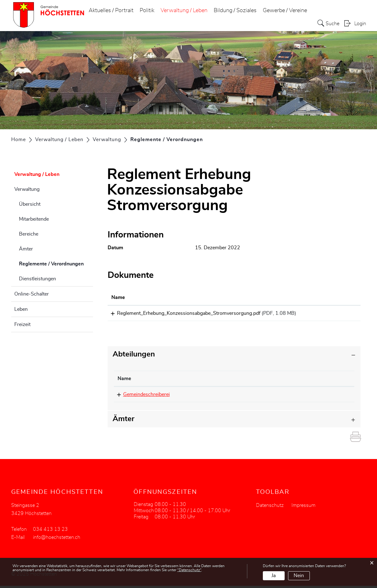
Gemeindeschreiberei (141, 397)
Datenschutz (270, 508)
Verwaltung (27, 189)
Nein (299, 576)
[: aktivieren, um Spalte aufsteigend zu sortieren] (341, 298)
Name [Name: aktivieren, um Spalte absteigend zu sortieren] (124, 381)
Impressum (303, 508)
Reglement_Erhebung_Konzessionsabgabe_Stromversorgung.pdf (183, 313)
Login (360, 24)
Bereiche (29, 234)
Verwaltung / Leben (184, 11)
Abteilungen (134, 356)
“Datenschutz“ (189, 570)
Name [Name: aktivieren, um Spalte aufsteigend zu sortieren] (118, 297)
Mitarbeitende (34, 219)
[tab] (234, 357)
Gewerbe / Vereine (285, 11)
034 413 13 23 (221, 397)
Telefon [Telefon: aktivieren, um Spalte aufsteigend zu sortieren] (212, 381)
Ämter (26, 249)
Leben (21, 309)
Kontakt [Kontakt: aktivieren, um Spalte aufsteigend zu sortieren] (279, 381)
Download (342, 314)
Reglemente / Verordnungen (56, 263)
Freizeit (22, 324)
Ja (274, 576)
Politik (147, 11)
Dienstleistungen (37, 279)
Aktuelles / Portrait (111, 11)
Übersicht (30, 204)
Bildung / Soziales (235, 11)
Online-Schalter (32, 294)
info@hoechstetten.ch (294, 397)
